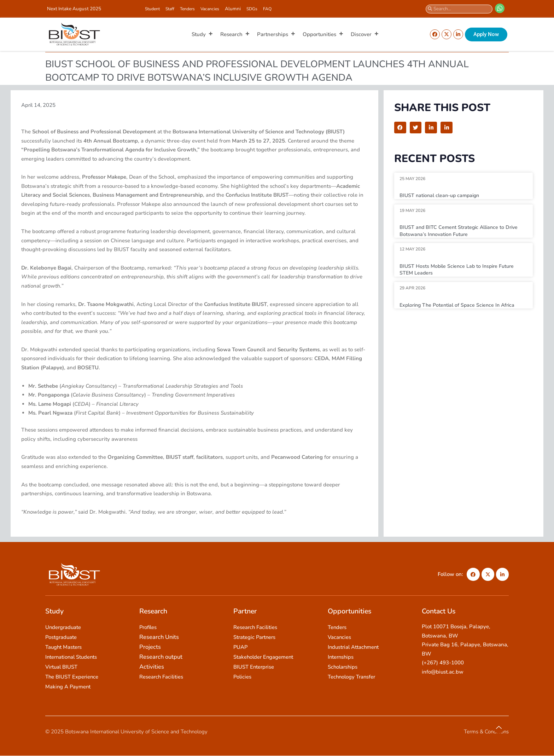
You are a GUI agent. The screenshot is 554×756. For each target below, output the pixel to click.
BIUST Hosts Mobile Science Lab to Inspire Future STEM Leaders (459, 270)
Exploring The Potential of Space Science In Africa (460, 305)
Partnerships (276, 34)
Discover (365, 34)
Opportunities (323, 34)
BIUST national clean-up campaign (442, 195)
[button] (400, 128)
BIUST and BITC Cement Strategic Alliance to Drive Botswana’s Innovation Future (461, 231)
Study (202, 34)
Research (235, 34)
